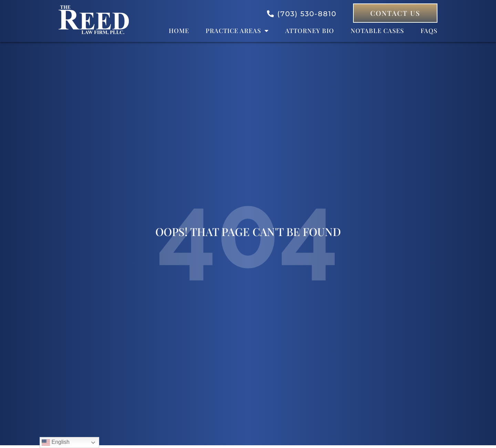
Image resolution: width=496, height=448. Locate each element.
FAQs (429, 31)
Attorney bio (310, 31)
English (56, 442)
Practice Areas (237, 31)
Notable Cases (377, 31)
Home (179, 31)
